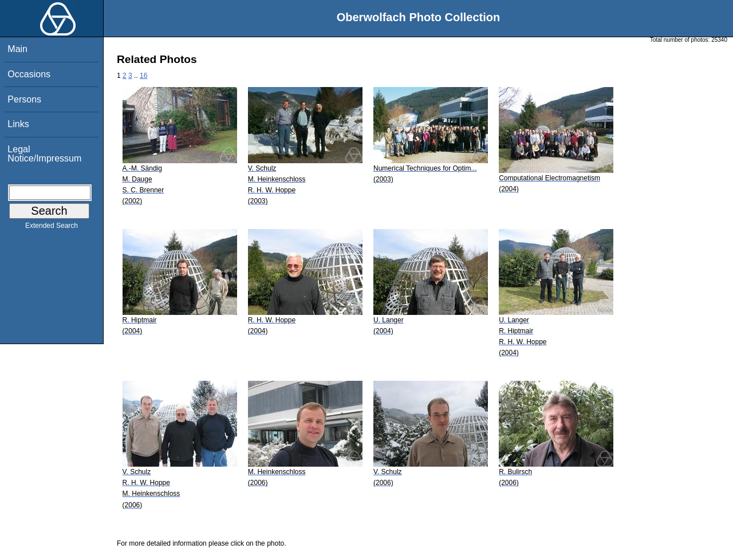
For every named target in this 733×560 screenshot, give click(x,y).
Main (17, 49)
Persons (24, 99)
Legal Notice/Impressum (44, 154)
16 (143, 76)
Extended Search (52, 228)
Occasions (29, 74)
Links (18, 124)
